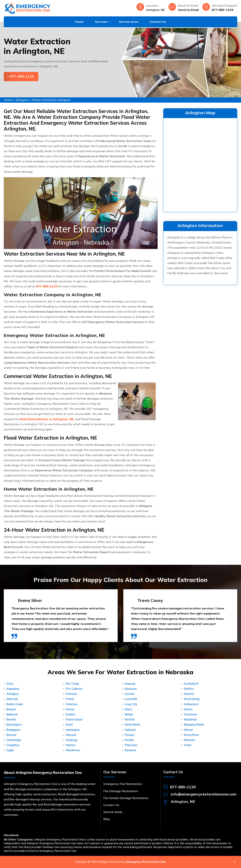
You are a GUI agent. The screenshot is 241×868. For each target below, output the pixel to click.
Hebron (70, 745)
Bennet (11, 720)
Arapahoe (13, 689)
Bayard (11, 709)
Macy (128, 709)
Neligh (129, 714)
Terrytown (190, 714)
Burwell (11, 735)
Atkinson (12, 699)
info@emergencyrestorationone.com (204, 794)
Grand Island (74, 720)
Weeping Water (194, 725)
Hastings (72, 740)
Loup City (131, 704)
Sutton (188, 709)
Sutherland (191, 704)
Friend (70, 699)
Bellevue (12, 714)
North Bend (132, 725)
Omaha (129, 735)
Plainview (131, 745)
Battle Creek (14, 704)
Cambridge (14, 740)
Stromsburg (192, 699)
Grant (69, 725)
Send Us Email (188, 10)
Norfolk (130, 720)
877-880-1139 (223, 10)
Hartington (73, 730)
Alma (10, 684)
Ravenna (130, 750)
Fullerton (71, 704)
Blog (106, 819)
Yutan (188, 745)
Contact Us (158, 22)
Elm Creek (72, 684)
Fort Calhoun (74, 689)
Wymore (189, 740)
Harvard (71, 735)
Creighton (13, 745)
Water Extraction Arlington (51, 100)
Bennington (14, 725)
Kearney (130, 684)
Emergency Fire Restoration (123, 784)
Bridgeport (13, 730)
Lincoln (130, 694)
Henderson (73, 750)
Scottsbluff (191, 684)
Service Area (129, 22)
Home (79, 22)
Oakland (130, 730)
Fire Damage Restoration (121, 791)
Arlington (22, 100)
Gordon (70, 714)
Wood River (191, 735)
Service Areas (113, 812)
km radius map (200, 164)
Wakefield (190, 720)
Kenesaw (131, 689)
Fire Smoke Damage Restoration (126, 798)
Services (101, 22)
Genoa (70, 709)
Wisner (188, 730)
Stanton (189, 694)
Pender (129, 740)
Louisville (131, 699)
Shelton (189, 689)
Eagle (10, 750)
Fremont (71, 694)
